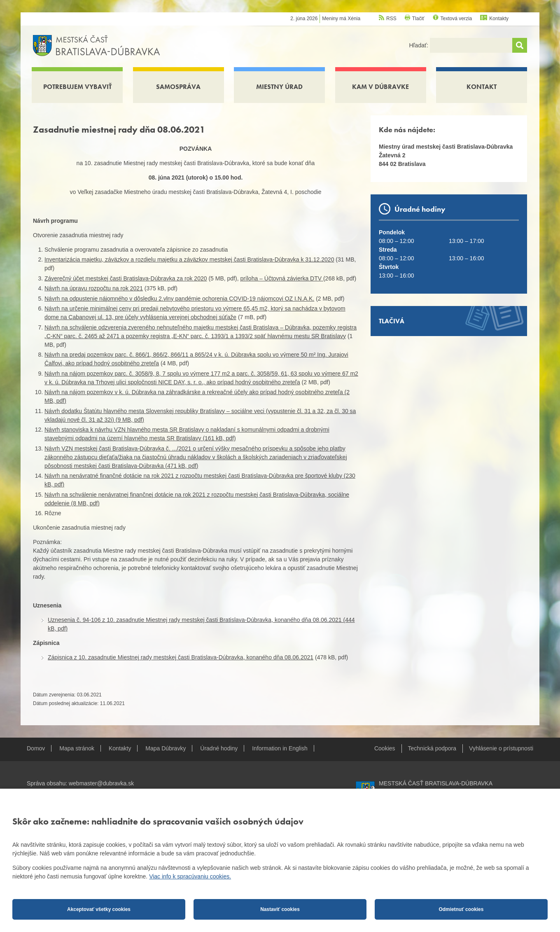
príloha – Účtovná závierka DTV (282, 278)
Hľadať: (419, 45)
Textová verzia (456, 19)
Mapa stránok (77, 748)
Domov (36, 748)
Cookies (385, 748)
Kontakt (482, 87)
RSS (391, 19)
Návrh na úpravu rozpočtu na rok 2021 (94, 288)
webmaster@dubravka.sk (101, 783)
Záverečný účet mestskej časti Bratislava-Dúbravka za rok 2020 (126, 278)
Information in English (280, 748)
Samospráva (178, 87)
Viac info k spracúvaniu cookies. (190, 876)
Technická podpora (432, 748)
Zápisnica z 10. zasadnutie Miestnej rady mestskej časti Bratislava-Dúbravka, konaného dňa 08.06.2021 (181, 657)
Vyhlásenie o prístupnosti (501, 748)
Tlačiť (418, 19)
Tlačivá (392, 321)
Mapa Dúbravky (166, 748)
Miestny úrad (279, 87)
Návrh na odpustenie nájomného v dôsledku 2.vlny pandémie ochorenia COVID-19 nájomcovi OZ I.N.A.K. (179, 299)
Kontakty (499, 19)
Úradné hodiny (219, 748)
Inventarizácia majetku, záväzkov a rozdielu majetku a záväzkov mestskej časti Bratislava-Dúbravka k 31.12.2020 (189, 259)
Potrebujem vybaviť (77, 87)
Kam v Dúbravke (380, 87)
